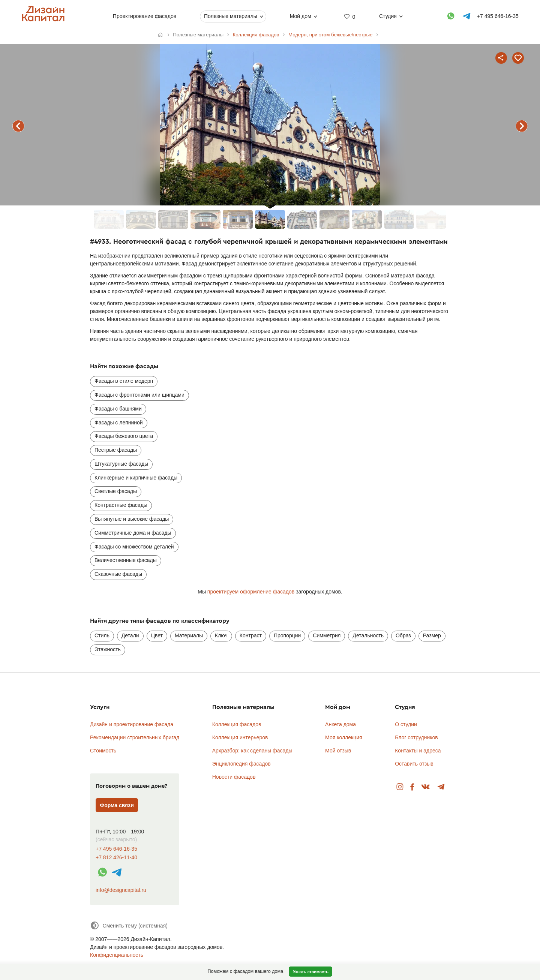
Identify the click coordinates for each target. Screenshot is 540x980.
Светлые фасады (116, 491)
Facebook (412, 787)
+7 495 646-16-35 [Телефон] (497, 16)
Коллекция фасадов (237, 724)
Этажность (108, 649)
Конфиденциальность (117, 955)
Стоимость (103, 751)
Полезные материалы (231, 16)
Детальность (368, 635)
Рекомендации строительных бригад (135, 737)
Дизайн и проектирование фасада (132, 724)
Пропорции (287, 635)
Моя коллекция (344, 737)
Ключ (221, 635)
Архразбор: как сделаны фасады (252, 751)
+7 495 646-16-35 (116, 849)
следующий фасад (522, 126)
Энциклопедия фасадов (241, 764)
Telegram (441, 787)
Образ (403, 635)
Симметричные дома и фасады (133, 533)
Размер (432, 635)
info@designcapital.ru (121, 890)
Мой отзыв (338, 751)
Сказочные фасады (118, 574)
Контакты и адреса (418, 751)
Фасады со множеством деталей (134, 547)
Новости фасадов (234, 777)
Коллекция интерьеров (240, 737)
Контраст (251, 635)
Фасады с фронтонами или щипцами (139, 395)
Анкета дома (340, 724)
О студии (406, 724)
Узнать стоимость (311, 972)
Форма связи (117, 805)
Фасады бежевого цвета (124, 436)
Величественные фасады (126, 560)
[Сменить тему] (129, 925)
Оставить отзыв (414, 764)
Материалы (189, 635)
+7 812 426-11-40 (116, 858)
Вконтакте (426, 787)
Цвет (157, 635)
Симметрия (327, 635)
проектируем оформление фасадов (251, 592)
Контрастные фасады (121, 505)
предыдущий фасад (18, 126)
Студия (388, 16)
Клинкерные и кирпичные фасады (136, 478)
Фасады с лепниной (119, 423)
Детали (130, 635)
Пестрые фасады (116, 450)
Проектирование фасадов (144, 16)
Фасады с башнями (118, 409)
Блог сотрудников (416, 737)
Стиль (102, 635)
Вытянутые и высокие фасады (132, 519)
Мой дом (300, 16)
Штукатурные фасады (121, 464)
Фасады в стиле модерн (124, 381)
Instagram (400, 787)
